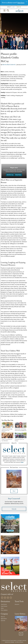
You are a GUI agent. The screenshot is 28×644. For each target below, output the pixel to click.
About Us (3, 617)
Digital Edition (4, 619)
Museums (17, 604)
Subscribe (14, 509)
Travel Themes (4, 606)
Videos (2, 608)
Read (14, 491)
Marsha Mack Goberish (9, 65)
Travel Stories (4, 604)
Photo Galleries (4, 610)
